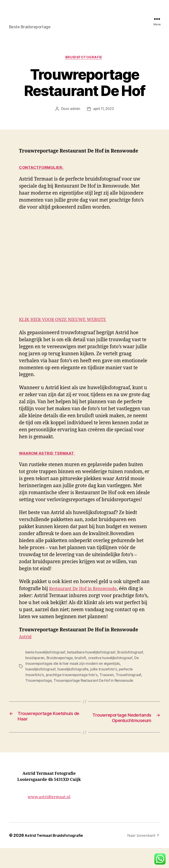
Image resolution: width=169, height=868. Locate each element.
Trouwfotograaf (87, 688)
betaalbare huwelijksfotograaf (87, 667)
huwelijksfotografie (40, 683)
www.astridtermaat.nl (49, 817)
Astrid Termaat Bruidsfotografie (52, 855)
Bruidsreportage (58, 672)
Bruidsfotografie (84, 65)
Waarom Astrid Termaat (49, 461)
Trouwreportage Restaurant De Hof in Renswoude (64, 694)
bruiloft (77, 672)
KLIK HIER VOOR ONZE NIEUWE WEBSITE (67, 327)
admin (75, 116)
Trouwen (66, 688)
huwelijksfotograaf (131, 678)
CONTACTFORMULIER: (43, 175)
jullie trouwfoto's (68, 683)
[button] (160, 859)
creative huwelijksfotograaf (105, 672)
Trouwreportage (112, 688)
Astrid (26, 651)
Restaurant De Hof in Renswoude (96, 603)
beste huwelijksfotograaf (44, 667)
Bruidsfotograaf (123, 667)
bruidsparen (35, 672)
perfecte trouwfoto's (97, 683)
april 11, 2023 (103, 116)
